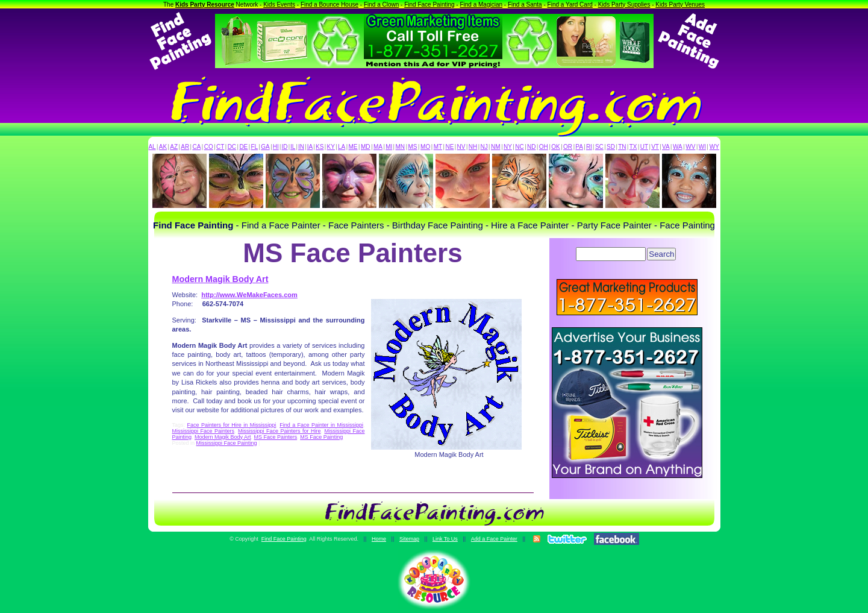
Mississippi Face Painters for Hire (279, 431)
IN (301, 147)
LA (342, 147)
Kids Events (279, 5)
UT (644, 147)
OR (568, 147)
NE (449, 147)
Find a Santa (525, 5)
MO (425, 147)
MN (401, 147)
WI (702, 147)
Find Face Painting (429, 5)
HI (276, 147)
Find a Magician (481, 5)
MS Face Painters (276, 437)
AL (152, 147)
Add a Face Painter (494, 539)
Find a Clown (381, 5)
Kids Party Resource (205, 5)
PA (579, 147)
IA (310, 147)
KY (331, 147)
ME (353, 147)
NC (519, 147)
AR (185, 147)
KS (320, 147)
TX (633, 147)
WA (678, 147)
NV (461, 147)
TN (622, 147)
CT (220, 147)
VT (655, 147)
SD (611, 147)
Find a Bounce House (329, 5)
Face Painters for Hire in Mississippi (231, 425)
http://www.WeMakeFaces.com (249, 295)
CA (196, 147)
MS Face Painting (321, 437)
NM (496, 147)
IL (293, 147)
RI (589, 147)
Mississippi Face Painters (204, 431)
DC (232, 147)
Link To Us (445, 539)
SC (599, 147)
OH (544, 147)
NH (473, 147)
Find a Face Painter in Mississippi (321, 425)
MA (378, 147)
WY (714, 147)
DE (243, 147)
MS (413, 147)
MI (389, 147)
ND (531, 147)
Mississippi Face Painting (227, 443)
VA (666, 147)
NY (508, 147)
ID (284, 147)
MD (366, 147)
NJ (484, 147)
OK (555, 147)
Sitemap (409, 539)
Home (379, 539)
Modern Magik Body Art (220, 279)
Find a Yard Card (570, 5)
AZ (174, 147)
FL (254, 147)
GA (265, 147)
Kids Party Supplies (624, 5)
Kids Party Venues (680, 5)
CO (209, 147)
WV (690, 147)
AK (163, 147)
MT (438, 147)
